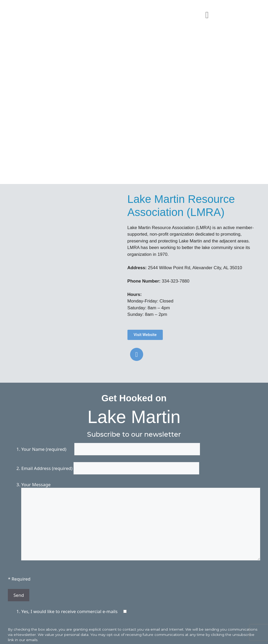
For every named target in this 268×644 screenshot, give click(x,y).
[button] (207, 15)
